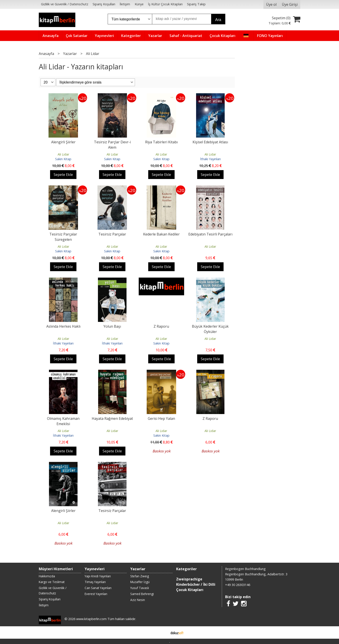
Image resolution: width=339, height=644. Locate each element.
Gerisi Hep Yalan (161, 418)
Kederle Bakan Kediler (161, 234)
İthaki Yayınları (210, 159)
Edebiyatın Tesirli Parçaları (210, 234)
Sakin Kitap (63, 159)
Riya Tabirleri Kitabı (161, 142)
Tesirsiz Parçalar (112, 234)
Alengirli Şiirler (63, 142)
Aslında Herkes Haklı (63, 326)
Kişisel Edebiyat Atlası (210, 142)
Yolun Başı (112, 326)
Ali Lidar (63, 154)
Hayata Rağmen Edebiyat (112, 418)
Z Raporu (161, 326)
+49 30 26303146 (238, 585)
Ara (218, 20)
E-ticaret (163, 632)
